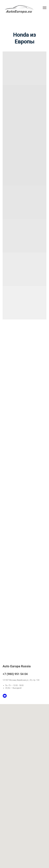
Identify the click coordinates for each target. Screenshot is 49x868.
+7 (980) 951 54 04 (15, 674)
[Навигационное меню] (45, 8)
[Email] (5, 696)
